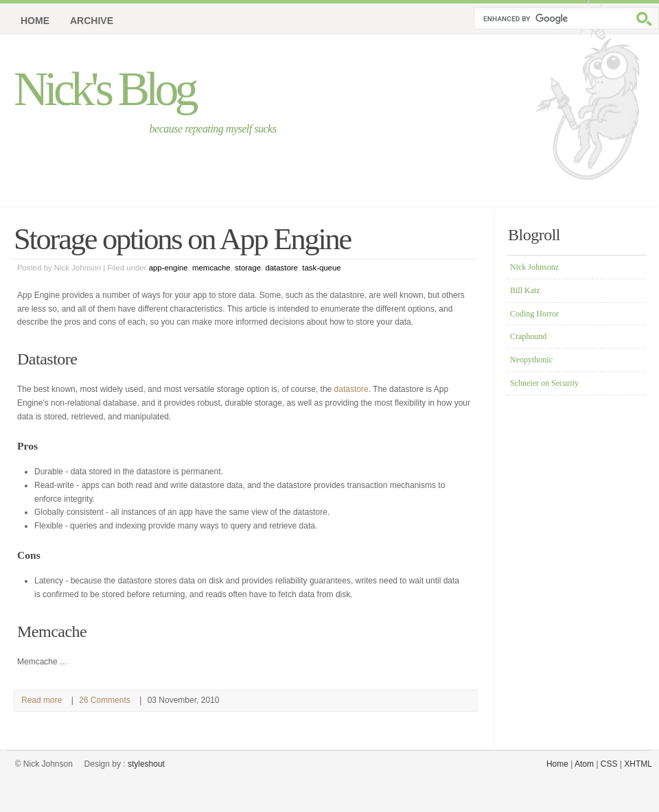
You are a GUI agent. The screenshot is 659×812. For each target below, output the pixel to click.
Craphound (528, 336)
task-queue (321, 268)
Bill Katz (525, 290)
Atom (584, 764)
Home (35, 21)
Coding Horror (534, 314)
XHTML (638, 764)
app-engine (169, 268)
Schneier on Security (544, 383)
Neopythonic (531, 360)
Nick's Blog (104, 89)
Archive (92, 21)
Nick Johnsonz (534, 267)
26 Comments (105, 700)
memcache (211, 268)
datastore (281, 268)
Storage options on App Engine (182, 239)
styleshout (146, 764)
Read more (42, 700)
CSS (609, 764)
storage (248, 268)
